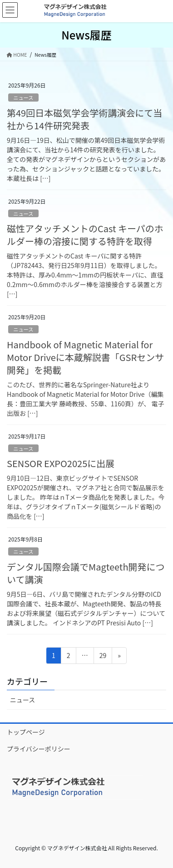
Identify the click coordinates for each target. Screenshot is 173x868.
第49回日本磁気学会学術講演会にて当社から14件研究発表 (84, 119)
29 (103, 657)
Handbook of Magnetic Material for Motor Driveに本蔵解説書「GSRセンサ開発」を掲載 (85, 357)
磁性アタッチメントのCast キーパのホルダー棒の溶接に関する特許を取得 (85, 235)
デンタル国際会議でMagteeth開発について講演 (86, 573)
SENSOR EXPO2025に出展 (61, 463)
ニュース (23, 98)
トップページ (26, 732)
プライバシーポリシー (39, 749)
